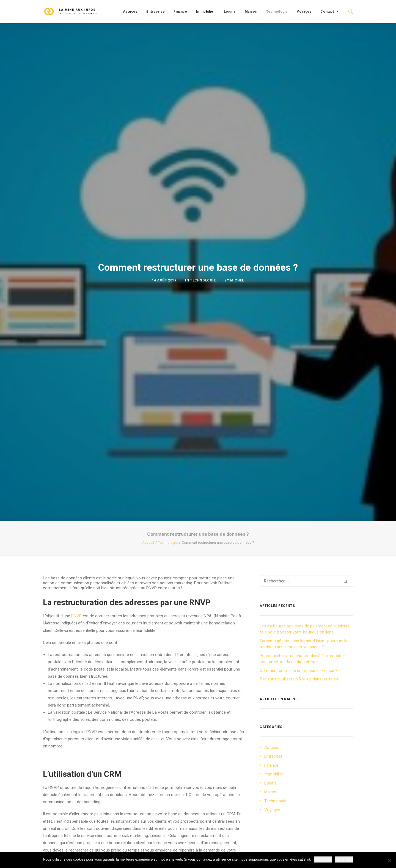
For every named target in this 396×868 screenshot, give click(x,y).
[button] (351, 12)
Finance (180, 12)
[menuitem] (130, 12)
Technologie (277, 12)
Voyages (304, 12)
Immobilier (206, 12)
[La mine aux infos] (71, 12)
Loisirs (230, 12)
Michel (237, 238)
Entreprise (156, 12)
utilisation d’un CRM (64, 784)
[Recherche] (306, 496)
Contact (329, 12)
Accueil (148, 457)
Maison (251, 12)
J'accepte (323, 859)
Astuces (130, 12)
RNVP (76, 531)
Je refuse (344, 859)
